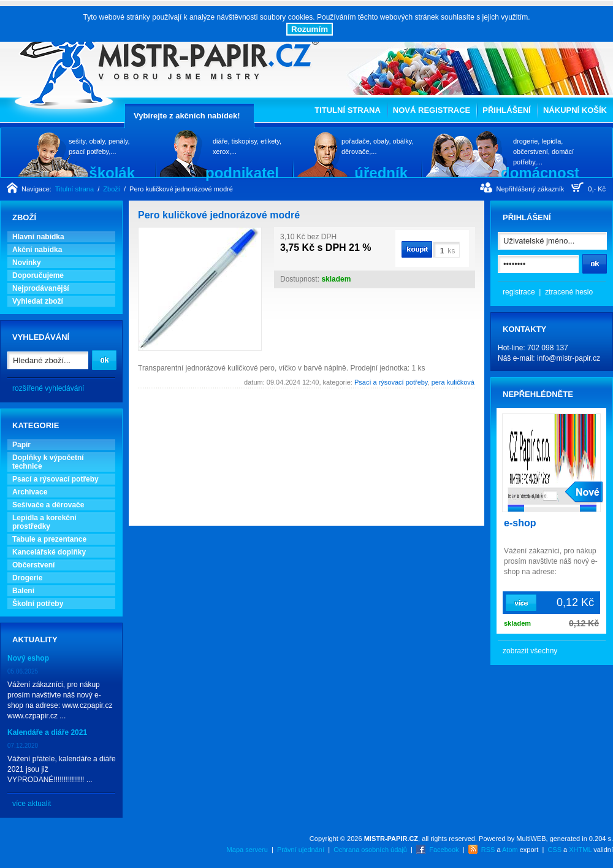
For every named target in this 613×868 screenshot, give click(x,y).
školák (112, 172)
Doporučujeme (38, 275)
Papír (21, 445)
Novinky (27, 263)
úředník (381, 172)
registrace (519, 292)
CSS (554, 850)
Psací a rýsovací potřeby (55, 479)
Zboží (112, 189)
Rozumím (310, 29)
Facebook (444, 850)
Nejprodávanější (41, 288)
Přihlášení (507, 110)
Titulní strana (348, 110)
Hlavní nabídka (38, 237)
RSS (488, 850)
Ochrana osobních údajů (370, 850)
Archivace (30, 492)
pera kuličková (453, 382)
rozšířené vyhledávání (48, 388)
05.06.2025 (23, 671)
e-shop (520, 523)
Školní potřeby (38, 604)
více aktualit (32, 804)
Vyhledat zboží (38, 301)
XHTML (580, 850)
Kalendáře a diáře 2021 (47, 732)
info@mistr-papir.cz (569, 358)
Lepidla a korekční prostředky (44, 522)
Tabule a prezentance (49, 539)
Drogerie (27, 578)
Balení (23, 591)
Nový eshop (28, 658)
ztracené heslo (569, 292)
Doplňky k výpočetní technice (48, 462)
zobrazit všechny (530, 651)
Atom (510, 850)
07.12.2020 (23, 746)
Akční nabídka (37, 250)
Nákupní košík (575, 110)
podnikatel (242, 172)
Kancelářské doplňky (49, 552)
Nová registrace (432, 110)
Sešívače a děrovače (48, 505)
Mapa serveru (247, 850)
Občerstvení (33, 565)
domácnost (540, 172)
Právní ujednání (301, 850)
